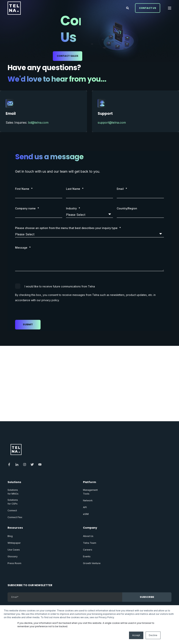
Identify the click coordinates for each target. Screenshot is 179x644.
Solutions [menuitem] (14, 482)
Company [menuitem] (90, 528)
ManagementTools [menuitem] (90, 492)
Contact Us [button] (148, 8)
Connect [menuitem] (12, 510)
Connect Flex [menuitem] (15, 517)
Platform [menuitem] (89, 482)
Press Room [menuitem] (14, 563)
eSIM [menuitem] (86, 514)
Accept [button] (136, 635)
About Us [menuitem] (88, 536)
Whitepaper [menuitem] (14, 543)
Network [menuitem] (88, 500)
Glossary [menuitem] (13, 556)
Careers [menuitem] (88, 550)
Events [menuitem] (87, 556)
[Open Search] (128, 8)
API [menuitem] (85, 507)
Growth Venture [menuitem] (92, 563)
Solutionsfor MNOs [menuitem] (13, 492)
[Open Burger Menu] (170, 8)
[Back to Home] (14, 8)
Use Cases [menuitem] (14, 550)
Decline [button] (153, 635)
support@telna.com (112, 123)
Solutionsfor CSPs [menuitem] (13, 502)
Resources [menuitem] (15, 528)
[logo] (16, 449)
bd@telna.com (38, 123)
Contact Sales (68, 56)
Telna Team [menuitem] (90, 543)
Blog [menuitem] (10, 536)
